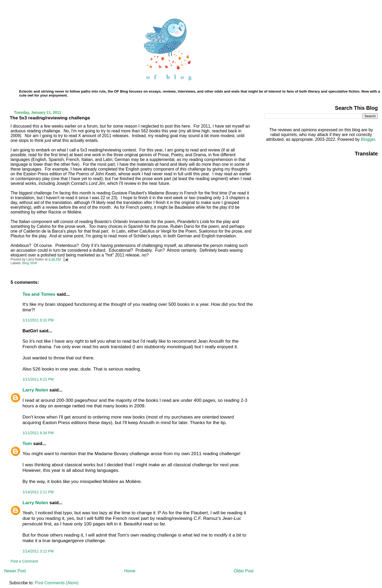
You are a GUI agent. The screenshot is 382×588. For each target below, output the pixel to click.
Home (130, 571)
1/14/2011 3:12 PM (38, 551)
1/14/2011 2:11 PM (38, 492)
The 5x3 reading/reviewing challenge (50, 118)
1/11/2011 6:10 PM (38, 320)
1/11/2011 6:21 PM (38, 379)
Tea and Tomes (39, 294)
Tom (27, 443)
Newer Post (15, 571)
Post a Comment (24, 561)
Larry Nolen (35, 390)
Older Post (244, 571)
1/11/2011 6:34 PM (38, 433)
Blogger (368, 139)
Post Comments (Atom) (57, 583)
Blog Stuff (30, 263)
